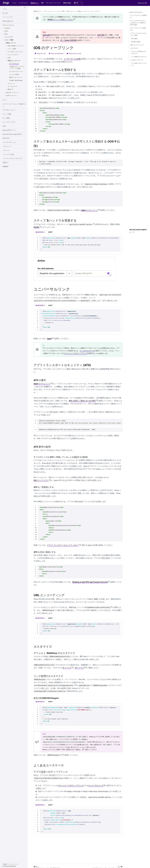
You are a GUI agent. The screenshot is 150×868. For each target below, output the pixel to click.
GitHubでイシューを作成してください (60, 20)
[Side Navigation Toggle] (25, 8)
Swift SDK (101, 35)
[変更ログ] (10, 89)
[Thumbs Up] (131, 233)
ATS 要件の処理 (136, 42)
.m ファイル (79, 668)
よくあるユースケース (137, 60)
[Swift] (6, 31)
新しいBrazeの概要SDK (68, 40)
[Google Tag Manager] (16, 80)
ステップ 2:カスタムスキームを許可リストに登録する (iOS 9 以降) (138, 23)
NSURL (36, 227)
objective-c (40, 232)
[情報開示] (6, 167)
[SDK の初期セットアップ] (16, 46)
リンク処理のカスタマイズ (139, 57)
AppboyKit (46, 35)
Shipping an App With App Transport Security (90, 582)
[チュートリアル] (8, 17)
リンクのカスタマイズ (87, 351)
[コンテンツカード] (13, 55)
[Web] (6, 34)
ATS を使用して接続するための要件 (82, 401)
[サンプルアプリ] (13, 87)
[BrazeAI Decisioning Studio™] (13, 134)
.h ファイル (67, 668)
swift (50, 232)
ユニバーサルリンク (96, 786)
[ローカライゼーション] (16, 72)
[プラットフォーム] (8, 25)
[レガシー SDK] (9, 40)
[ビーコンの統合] (14, 74)
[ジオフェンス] (7, 146)
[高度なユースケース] (14, 61)
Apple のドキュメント (89, 210)
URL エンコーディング (137, 45)
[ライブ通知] (6, 118)
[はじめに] (6, 13)
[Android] (7, 28)
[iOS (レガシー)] (11, 43)
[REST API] (6, 138)
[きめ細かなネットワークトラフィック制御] (17, 68)
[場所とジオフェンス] (15, 77)
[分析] (9, 58)
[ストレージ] (11, 84)
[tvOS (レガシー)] (11, 96)
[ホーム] (5, 9)
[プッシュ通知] (12, 49)
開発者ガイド (37, 11)
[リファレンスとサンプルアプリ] (13, 159)
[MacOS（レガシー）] (13, 93)
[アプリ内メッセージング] (15, 52)
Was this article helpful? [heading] (138, 230)
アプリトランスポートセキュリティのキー (63, 545)
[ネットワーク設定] (8, 154)
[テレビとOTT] (9, 37)
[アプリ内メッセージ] (9, 110)
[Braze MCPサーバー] (9, 130)
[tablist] (78, 232)
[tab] (40, 232)
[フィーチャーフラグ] (9, 122)
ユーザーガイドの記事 (72, 59)
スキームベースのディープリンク (76, 353)
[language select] (79, 3)
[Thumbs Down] (134, 233)
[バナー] (5, 100)
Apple (49, 339)
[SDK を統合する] (8, 21)
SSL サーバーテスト (41, 480)
